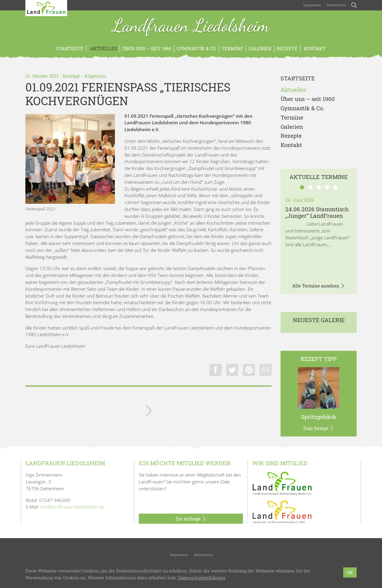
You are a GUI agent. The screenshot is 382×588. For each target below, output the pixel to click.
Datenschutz (336, 5)
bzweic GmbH (284, 571)
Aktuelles (103, 48)
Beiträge (71, 76)
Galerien (260, 48)
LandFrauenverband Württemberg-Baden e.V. (191, 571)
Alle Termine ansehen (319, 286)
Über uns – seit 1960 (147, 48)
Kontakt (314, 48)
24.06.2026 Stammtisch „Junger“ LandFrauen (317, 212)
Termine (232, 48)
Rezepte (287, 48)
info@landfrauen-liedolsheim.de (72, 507)
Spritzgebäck (319, 417)
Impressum (312, 5)
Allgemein (95, 76)
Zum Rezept (319, 428)
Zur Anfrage (191, 519)
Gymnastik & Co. (197, 48)
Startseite (70, 48)
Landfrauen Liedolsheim (191, 26)
